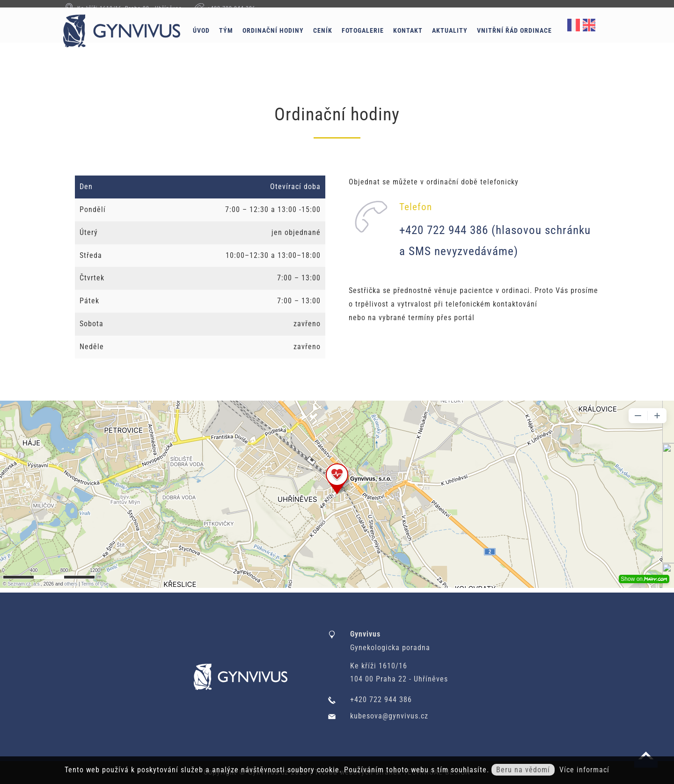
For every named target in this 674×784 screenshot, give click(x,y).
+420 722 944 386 (231, 8)
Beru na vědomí (523, 770)
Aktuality (467, 41)
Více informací (584, 770)
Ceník (340, 41)
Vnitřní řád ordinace (531, 41)
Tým (243, 41)
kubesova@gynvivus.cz (389, 716)
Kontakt (425, 41)
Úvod (218, 41)
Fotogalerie (380, 41)
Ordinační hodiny (290, 41)
